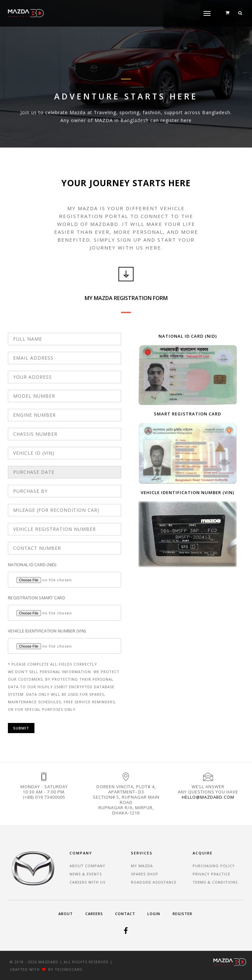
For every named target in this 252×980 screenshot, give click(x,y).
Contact (125, 914)
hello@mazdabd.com (208, 797)
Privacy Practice (211, 874)
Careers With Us (87, 882)
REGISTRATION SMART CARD (37, 598)
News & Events (86, 874)
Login (154, 914)
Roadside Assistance (154, 882)
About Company (87, 866)
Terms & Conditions (215, 882)
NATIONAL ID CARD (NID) (32, 565)
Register (182, 914)
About (66, 914)
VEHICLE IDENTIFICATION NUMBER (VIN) (47, 631)
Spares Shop (145, 874)
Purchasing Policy (214, 866)
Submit (21, 728)
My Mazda (142, 866)
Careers (94, 914)
